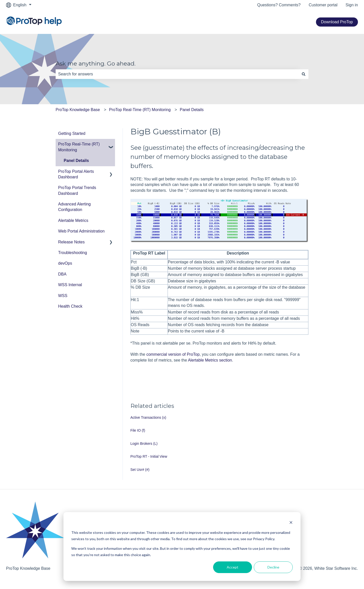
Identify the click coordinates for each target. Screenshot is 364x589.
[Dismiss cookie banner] (291, 523)
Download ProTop (337, 22)
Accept (233, 567)
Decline (273, 567)
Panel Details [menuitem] (76, 161)
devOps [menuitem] (65, 263)
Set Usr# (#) (140, 470)
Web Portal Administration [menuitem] (81, 231)
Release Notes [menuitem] (71, 242)
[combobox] (177, 74)
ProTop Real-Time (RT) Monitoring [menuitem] (79, 147)
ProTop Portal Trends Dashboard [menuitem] (77, 190)
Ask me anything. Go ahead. (96, 64)
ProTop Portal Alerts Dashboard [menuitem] (76, 174)
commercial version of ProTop (173, 354)
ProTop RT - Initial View (149, 456)
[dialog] (182, 546)
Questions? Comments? (279, 5)
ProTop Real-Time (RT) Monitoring (140, 110)
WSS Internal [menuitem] (70, 285)
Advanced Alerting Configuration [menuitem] (74, 207)
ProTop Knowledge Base (78, 110)
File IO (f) (138, 430)
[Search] (304, 74)
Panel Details (192, 110)
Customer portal (323, 5)
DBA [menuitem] (62, 274)
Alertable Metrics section (210, 360)
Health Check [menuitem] (70, 306)
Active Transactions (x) (148, 417)
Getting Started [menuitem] (72, 133)
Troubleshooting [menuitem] (73, 253)
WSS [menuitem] (63, 296)
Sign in (352, 5)
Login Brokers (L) (144, 444)
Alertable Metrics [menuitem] (73, 220)
